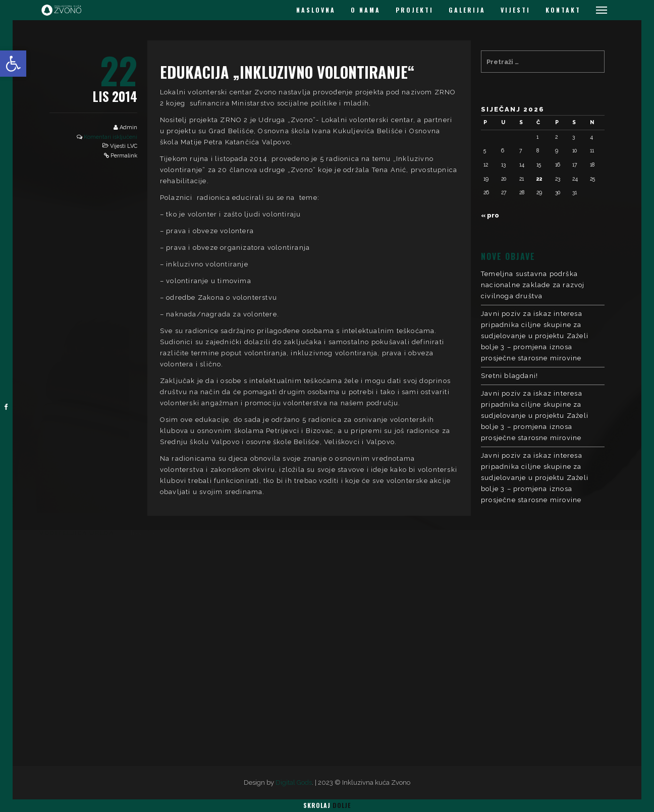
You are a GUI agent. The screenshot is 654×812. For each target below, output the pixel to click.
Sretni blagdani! (509, 376)
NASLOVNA (316, 10)
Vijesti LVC (124, 146)
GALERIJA (467, 10)
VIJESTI (515, 10)
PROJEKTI (415, 10)
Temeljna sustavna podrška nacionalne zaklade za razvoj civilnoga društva (533, 285)
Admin (128, 127)
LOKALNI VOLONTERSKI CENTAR (554, 533)
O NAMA (366, 10)
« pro (490, 215)
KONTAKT (563, 10)
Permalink (124, 156)
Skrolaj (327, 805)
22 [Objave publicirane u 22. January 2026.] (539, 179)
